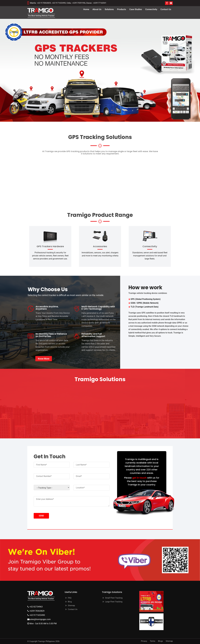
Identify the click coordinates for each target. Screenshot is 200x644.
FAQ (70, 598)
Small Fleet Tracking (114, 598)
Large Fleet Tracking (114, 602)
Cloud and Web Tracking (81, 180)
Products (122, 9)
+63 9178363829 (44, 3)
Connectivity (151, 9)
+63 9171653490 (59, 3)
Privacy (144, 641)
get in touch (139, 478)
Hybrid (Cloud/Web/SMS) (121, 180)
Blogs (160, 641)
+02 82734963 (36, 607)
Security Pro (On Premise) (44, 180)
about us (97, 9)
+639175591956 (79, 3)
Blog (70, 602)
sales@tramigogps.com (40, 619)
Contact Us (166, 9)
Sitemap (71, 606)
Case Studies (136, 9)
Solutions (109, 9)
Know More (44, 359)
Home (86, 9)
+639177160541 (100, 3)
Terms (153, 641)
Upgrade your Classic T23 (156, 180)
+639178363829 (37, 611)
